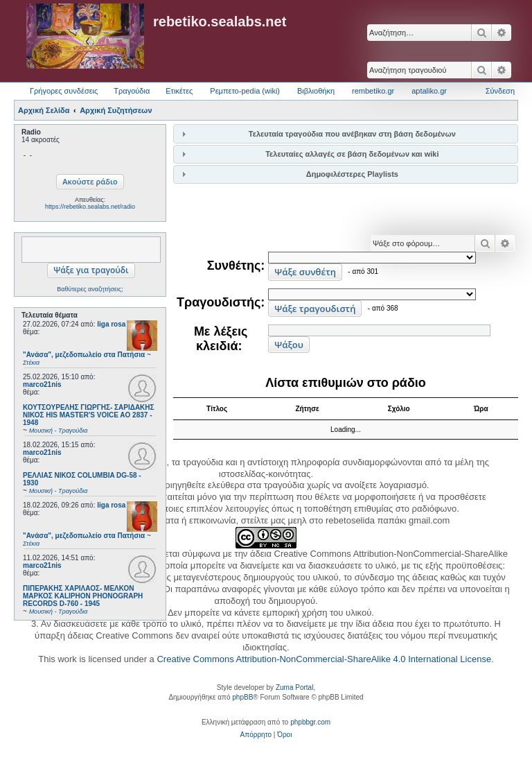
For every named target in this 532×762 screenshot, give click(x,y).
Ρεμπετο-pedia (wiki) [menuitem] (245, 91)
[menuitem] (256, 735)
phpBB (242, 697)
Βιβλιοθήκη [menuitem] (316, 91)
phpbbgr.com (310, 722)
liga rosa (111, 324)
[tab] (346, 133)
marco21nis (42, 384)
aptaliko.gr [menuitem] (429, 91)
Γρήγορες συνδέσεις (64, 91)
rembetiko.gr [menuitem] (373, 91)
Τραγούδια (132, 91)
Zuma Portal (294, 687)
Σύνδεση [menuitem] (500, 91)
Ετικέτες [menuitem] (179, 91)
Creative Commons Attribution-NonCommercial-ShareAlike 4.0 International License (324, 659)
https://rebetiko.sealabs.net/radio (90, 207)
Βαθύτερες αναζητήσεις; (90, 289)
